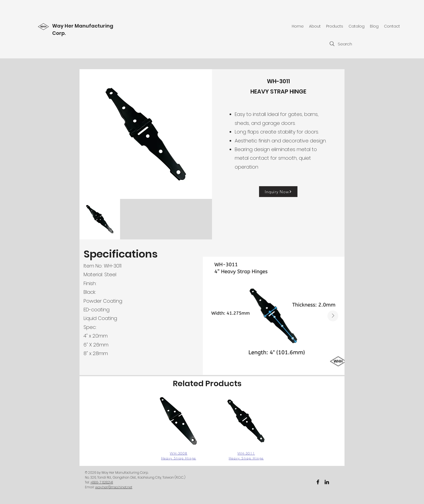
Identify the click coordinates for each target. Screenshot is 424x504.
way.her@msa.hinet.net (114, 487)
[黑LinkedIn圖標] (327, 482)
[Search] (340, 44)
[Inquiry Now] (278, 192)
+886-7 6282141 (102, 482)
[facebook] (318, 482)
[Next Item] (333, 316)
